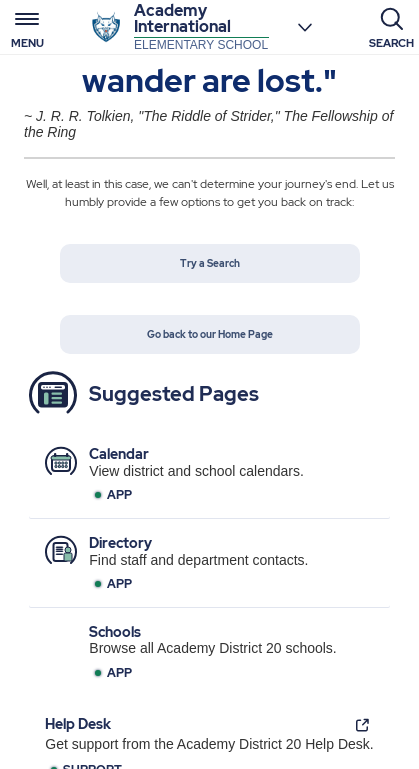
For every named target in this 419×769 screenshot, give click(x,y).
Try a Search (210, 263)
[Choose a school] (305, 27)
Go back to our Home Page (210, 334)
